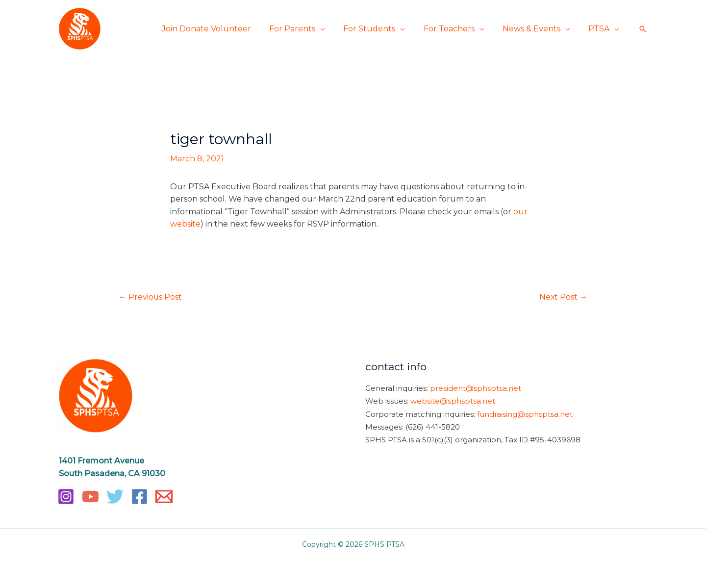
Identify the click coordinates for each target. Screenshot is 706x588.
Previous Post (151, 297)
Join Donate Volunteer (221, 29)
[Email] (164, 497)
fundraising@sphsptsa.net (525, 413)
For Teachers (455, 29)
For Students (378, 29)
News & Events (535, 29)
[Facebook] (139, 497)
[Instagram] (66, 497)
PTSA (600, 29)
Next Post (563, 297)
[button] (643, 29)
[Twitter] (115, 497)
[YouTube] (90, 497)
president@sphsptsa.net (476, 388)
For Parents (304, 29)
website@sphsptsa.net (453, 401)
